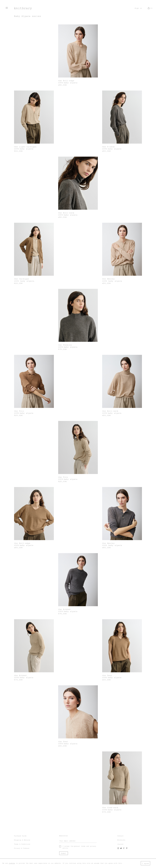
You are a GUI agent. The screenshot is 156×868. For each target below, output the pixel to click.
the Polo (19, 411)
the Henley (108, 279)
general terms (80, 846)
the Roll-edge (66, 81)
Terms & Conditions (22, 844)
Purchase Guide (20, 836)
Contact (120, 836)
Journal (120, 844)
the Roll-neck (66, 213)
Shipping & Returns (22, 840)
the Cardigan (22, 279)
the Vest (107, 675)
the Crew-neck (110, 808)
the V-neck (108, 147)
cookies (12, 863)
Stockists (121, 840)
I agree (145, 863)
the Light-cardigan (25, 147)
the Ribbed (64, 609)
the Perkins (65, 345)
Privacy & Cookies (22, 848)
